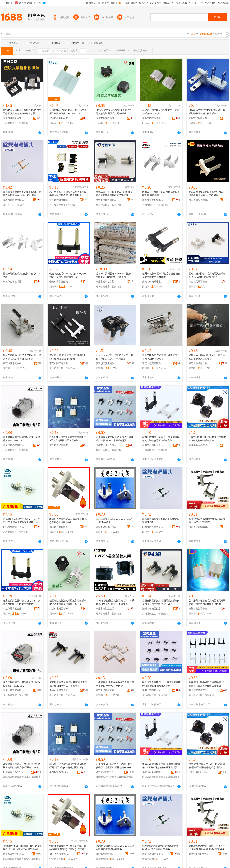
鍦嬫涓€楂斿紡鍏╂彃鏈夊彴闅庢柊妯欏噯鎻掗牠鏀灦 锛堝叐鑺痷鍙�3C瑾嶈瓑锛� (207, 848)
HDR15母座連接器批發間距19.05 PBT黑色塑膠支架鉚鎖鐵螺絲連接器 (22, 112)
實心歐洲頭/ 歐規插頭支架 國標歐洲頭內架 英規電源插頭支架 (68, 357)
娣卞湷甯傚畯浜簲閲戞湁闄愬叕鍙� (106, 772)
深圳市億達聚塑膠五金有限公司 (14, 200)
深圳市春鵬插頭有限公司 (60, 118)
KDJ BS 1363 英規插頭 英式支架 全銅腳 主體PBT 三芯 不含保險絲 (115, 357)
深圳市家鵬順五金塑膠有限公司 (153, 445)
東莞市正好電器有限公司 (60, 445)
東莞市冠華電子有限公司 (199, 118)
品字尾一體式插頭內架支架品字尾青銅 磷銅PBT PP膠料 (161, 112)
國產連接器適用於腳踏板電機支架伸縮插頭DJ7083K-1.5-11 (21, 439)
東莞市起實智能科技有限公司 (153, 363)
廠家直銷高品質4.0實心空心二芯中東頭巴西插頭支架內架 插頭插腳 (22, 602)
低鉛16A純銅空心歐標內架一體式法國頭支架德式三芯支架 (207, 357)
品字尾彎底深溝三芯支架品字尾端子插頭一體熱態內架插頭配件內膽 (207, 602)
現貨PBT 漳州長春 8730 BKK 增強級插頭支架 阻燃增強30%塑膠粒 (114, 275)
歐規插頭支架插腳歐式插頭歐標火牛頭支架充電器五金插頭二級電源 (207, 684)
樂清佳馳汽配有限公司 (14, 445)
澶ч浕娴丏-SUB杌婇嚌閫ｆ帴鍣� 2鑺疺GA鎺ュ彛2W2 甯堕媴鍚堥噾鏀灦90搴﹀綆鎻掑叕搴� (22, 848)
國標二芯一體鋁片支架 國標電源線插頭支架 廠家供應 (161, 194)
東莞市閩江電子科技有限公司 (60, 363)
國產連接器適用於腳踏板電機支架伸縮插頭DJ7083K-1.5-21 (21, 684)
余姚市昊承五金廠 (59, 282)
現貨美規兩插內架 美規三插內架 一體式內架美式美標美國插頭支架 (22, 357)
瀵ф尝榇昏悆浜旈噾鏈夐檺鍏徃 (199, 772)
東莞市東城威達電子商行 (153, 282)
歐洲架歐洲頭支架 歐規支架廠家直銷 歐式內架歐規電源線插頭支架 (161, 439)
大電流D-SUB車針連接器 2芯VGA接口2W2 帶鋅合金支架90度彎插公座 (21, 521)
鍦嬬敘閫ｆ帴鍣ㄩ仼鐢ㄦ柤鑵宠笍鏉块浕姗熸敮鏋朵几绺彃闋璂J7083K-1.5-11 (22, 766)
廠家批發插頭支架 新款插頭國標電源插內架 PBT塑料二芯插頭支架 (68, 684)
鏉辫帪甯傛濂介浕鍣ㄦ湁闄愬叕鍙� (60, 772)
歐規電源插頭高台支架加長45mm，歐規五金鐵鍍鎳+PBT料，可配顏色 (22, 194)
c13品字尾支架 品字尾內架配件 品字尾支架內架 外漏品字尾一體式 (114, 112)
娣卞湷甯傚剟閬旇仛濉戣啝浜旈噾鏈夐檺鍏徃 (153, 854)
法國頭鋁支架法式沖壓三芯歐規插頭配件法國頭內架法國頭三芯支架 (68, 602)
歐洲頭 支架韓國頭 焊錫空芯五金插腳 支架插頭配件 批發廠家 (161, 275)
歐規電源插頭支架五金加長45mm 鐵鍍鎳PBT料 (160, 521)
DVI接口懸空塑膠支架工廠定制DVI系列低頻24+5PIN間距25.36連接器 (115, 602)
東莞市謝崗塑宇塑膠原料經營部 (106, 282)
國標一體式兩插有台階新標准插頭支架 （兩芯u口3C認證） (207, 521)
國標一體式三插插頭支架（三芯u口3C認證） (22, 275)
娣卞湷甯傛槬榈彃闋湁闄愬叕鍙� (60, 854)
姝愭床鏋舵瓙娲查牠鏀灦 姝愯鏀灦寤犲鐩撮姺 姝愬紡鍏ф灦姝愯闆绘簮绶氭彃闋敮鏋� (161, 766)
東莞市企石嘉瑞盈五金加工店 (14, 282)
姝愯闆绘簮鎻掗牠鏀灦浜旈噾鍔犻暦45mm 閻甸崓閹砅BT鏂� (160, 848)
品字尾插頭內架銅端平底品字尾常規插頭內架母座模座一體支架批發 (68, 194)
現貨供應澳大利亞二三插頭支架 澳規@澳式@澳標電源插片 (68, 521)
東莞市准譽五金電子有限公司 (14, 118)
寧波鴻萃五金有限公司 (199, 445)
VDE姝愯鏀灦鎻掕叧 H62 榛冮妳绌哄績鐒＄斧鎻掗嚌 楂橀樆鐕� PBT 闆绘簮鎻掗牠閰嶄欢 (115, 766)
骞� (38, 772)
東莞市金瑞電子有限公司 (14, 527)
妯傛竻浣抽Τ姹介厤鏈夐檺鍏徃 (14, 772)
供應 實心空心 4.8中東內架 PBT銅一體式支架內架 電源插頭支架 (68, 275)
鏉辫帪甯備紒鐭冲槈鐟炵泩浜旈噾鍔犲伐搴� (199, 854)
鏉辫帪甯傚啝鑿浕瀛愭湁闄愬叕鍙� (106, 854)
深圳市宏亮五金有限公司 (106, 445)
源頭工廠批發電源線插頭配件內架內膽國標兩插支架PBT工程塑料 (207, 194)
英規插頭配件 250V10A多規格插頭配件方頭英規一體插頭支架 (207, 439)
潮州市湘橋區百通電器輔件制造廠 (106, 200)
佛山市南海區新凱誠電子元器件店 (199, 200)
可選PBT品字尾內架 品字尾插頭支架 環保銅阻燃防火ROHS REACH (68, 112)
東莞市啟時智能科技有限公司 (153, 118)
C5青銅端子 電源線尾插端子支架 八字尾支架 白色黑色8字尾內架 (115, 684)
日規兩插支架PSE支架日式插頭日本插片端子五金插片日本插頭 (207, 112)
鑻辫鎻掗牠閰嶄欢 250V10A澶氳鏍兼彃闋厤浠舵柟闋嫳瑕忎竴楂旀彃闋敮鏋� (207, 766)
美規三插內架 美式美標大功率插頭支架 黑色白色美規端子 (161, 357)
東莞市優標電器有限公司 (199, 363)
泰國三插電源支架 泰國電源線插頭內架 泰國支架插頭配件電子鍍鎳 (161, 602)
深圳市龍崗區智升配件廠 (106, 118)
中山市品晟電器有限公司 (199, 282)
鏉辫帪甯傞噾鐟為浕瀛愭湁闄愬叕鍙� (14, 854)
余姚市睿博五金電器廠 (153, 200)
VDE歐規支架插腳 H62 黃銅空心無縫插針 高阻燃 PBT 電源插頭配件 (115, 439)
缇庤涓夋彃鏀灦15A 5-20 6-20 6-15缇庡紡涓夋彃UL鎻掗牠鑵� (115, 848)
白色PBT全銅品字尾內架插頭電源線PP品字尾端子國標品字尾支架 (68, 439)
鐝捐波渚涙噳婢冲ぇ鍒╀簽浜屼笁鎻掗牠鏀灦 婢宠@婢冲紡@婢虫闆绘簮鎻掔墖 (68, 848)
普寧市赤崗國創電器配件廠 (60, 200)
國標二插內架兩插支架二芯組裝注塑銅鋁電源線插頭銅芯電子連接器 (114, 194)
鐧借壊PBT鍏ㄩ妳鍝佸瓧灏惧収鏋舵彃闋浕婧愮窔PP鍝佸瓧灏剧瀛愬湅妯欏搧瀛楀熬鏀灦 (68, 766)
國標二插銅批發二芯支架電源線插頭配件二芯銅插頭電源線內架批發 (207, 275)
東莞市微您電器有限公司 (14, 363)
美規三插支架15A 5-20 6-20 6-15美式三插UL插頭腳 (114, 521)
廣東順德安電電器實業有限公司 (106, 363)
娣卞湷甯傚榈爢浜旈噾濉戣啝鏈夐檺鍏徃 (153, 772)
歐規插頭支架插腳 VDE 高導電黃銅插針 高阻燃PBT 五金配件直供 (161, 684)
